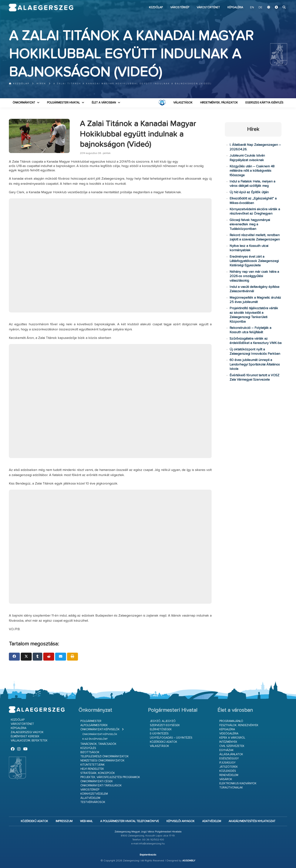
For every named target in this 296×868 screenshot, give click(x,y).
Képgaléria (235, 7)
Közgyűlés (88, 748)
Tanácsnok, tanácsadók (98, 744)
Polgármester (91, 721)
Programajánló (231, 721)
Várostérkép (180, 7)
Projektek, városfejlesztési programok (110, 777)
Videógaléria (229, 734)
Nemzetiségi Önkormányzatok (103, 761)
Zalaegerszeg (41, 8)
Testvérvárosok (93, 802)
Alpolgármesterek (94, 725)
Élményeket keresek (25, 736)
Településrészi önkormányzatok (105, 756)
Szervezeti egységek (165, 725)
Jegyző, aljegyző (163, 721)
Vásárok (226, 779)
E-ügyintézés (159, 734)
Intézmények (228, 742)
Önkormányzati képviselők (100, 729)
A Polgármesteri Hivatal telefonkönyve (130, 821)
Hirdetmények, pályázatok (219, 103)
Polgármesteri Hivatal (63, 103)
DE (261, 8)
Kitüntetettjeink (93, 765)
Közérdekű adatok (164, 742)
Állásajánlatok (231, 754)
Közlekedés (228, 771)
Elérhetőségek (161, 729)
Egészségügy (229, 759)
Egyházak (227, 750)
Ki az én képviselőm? (95, 739)
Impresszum (64, 821)
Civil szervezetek (232, 746)
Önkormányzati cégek (97, 781)
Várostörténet (208, 7)
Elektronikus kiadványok (238, 783)
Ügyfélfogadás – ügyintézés (171, 738)
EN (252, 8)
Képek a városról (232, 738)
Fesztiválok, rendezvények (239, 725)
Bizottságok (90, 752)
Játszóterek (229, 767)
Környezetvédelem (94, 794)
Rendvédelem (229, 775)
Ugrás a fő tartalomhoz (278, 2)
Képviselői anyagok (181, 821)
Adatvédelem (212, 821)
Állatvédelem (90, 798)
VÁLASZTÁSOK (183, 103)
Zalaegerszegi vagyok (27, 732)
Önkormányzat (24, 103)
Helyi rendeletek (92, 769)
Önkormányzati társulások (101, 786)
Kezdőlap (156, 7)
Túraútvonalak (231, 788)
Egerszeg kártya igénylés (264, 103)
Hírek (41, 84)
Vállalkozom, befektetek (29, 741)
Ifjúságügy (227, 763)
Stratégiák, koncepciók (98, 773)
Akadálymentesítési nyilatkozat (252, 821)
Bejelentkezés (148, 855)
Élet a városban (104, 103)
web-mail (86, 821)
